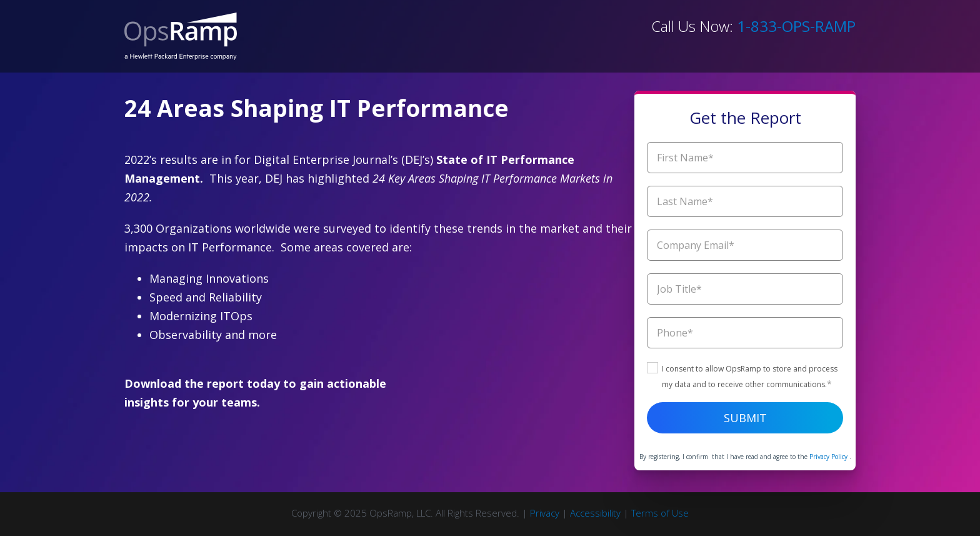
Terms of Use (660, 513)
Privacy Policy (829, 457)
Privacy (545, 513)
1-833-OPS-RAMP (796, 26)
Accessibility (595, 513)
